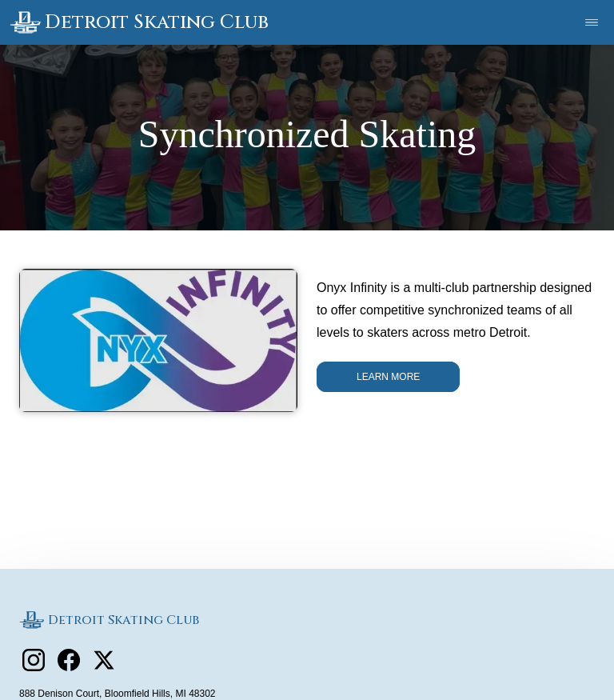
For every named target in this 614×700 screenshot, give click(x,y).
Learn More (388, 377)
